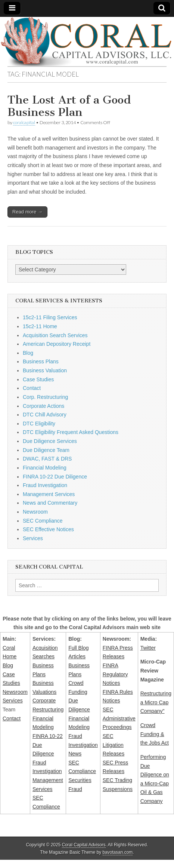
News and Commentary (50, 503)
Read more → (27, 212)
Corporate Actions (43, 406)
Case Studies (38, 379)
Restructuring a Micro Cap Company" (156, 702)
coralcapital (24, 122)
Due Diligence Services (50, 441)
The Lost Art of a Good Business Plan (69, 106)
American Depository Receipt (57, 344)
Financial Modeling (45, 468)
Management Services (49, 494)
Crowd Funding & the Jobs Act (155, 734)
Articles (77, 656)
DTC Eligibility (39, 424)
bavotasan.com (118, 852)
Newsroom (35, 512)
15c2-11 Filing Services (50, 317)
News (75, 754)
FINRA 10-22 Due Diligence (55, 477)
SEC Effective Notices (48, 529)
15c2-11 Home (40, 326)
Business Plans (41, 361)
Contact (32, 388)
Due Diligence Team (46, 450)
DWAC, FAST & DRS (47, 459)
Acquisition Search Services (55, 335)
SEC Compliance (43, 521)
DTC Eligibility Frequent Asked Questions (71, 432)
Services (33, 538)
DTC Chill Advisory (45, 415)
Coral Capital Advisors (84, 845)
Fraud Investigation (45, 485)
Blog (28, 353)
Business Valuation (45, 370)
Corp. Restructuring (45, 397)
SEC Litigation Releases (114, 745)
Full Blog (78, 648)
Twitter (148, 648)
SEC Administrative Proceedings (119, 718)
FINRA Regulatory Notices (115, 674)
